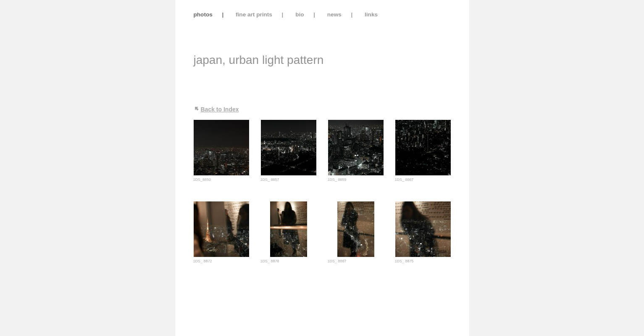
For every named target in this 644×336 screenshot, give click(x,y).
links (371, 15)
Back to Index (220, 109)
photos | (202, 15)
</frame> (427, 27)
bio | (306, 15)
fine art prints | (260, 15)
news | (341, 15)
